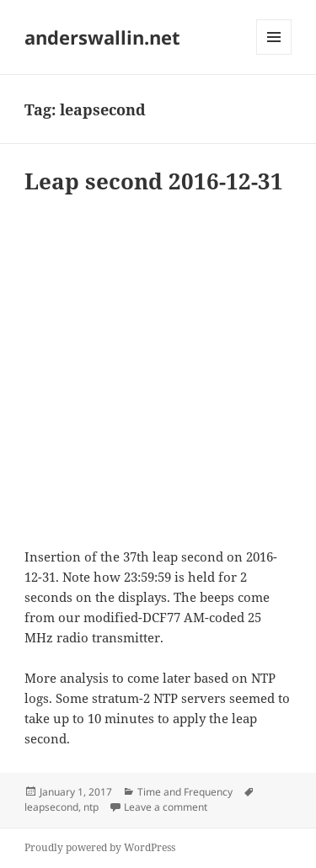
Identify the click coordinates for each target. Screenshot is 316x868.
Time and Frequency (185, 792)
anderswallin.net (102, 37)
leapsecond (51, 807)
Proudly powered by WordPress (100, 847)
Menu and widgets (274, 54)
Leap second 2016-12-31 (154, 181)
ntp (91, 807)
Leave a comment (166, 807)
